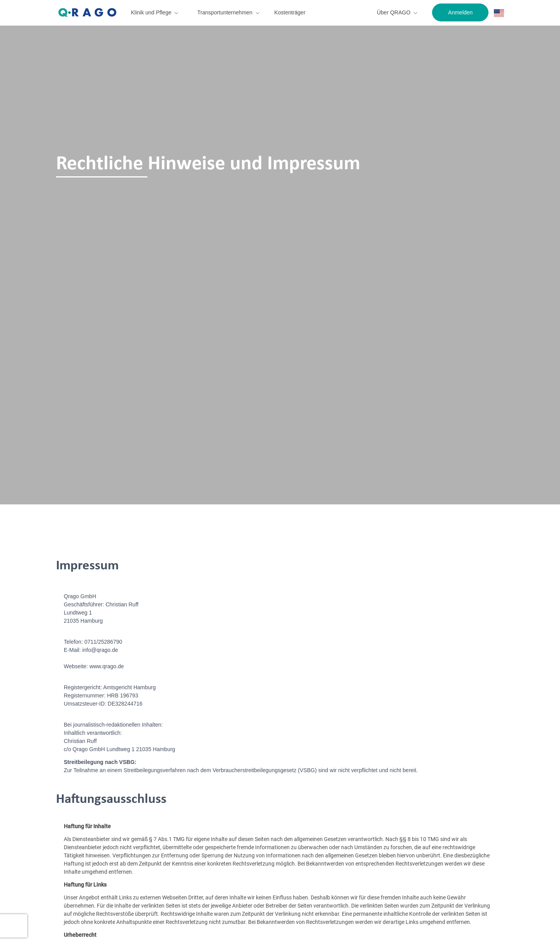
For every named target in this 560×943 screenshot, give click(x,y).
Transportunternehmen (225, 12)
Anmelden (460, 12)
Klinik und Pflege (151, 12)
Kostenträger (290, 12)
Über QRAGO (394, 12)
